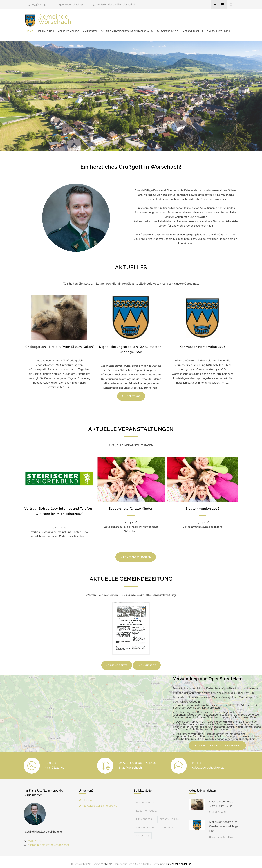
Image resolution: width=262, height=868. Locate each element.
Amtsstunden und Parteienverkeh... (117, 5)
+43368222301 (40, 5)
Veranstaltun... (146, 824)
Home (88, 18)
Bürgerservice (95, 28)
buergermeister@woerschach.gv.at (48, 841)
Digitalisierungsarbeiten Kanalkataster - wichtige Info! (224, 823)
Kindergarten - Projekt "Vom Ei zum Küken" (59, 343)
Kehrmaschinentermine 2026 (203, 343)
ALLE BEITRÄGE (131, 393)
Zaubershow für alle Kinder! (131, 505)
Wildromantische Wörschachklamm (186, 18)
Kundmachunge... (147, 807)
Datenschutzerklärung (179, 860)
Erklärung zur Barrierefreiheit (101, 802)
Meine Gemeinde (127, 18)
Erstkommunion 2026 (203, 505)
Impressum (91, 796)
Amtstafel (149, 18)
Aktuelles (143, 832)
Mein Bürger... (145, 816)
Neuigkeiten (104, 18)
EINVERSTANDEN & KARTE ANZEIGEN (217, 742)
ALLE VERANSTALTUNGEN (136, 553)
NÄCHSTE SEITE (147, 662)
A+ (215, 4)
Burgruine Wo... (170, 816)
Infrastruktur (120, 28)
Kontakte (168, 824)
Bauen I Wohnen (146, 28)
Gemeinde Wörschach (55, 22)
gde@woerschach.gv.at (72, 5)
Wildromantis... (146, 799)
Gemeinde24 (100, 860)
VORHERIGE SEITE (117, 662)
